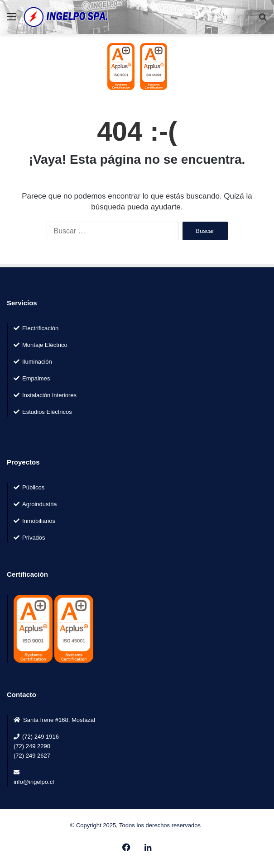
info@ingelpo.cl (34, 782)
